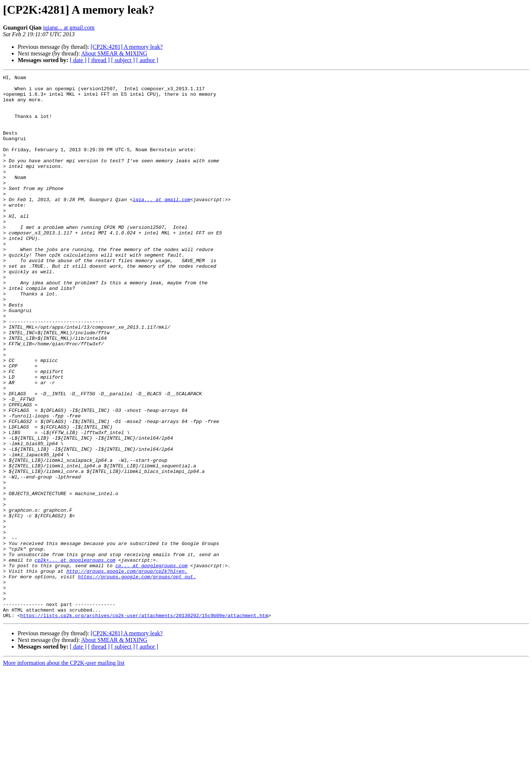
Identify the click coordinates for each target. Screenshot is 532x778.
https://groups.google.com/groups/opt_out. (137, 677)
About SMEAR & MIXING (114, 53)
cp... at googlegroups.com (151, 664)
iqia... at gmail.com (161, 225)
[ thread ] (99, 60)
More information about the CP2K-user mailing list (64, 772)
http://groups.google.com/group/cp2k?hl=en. (127, 671)
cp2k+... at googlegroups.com (75, 657)
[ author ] (147, 60)
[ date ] (78, 60)
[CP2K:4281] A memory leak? (127, 47)
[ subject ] (123, 60)
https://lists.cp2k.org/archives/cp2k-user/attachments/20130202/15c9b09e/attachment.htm (144, 724)
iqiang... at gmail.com (69, 28)
